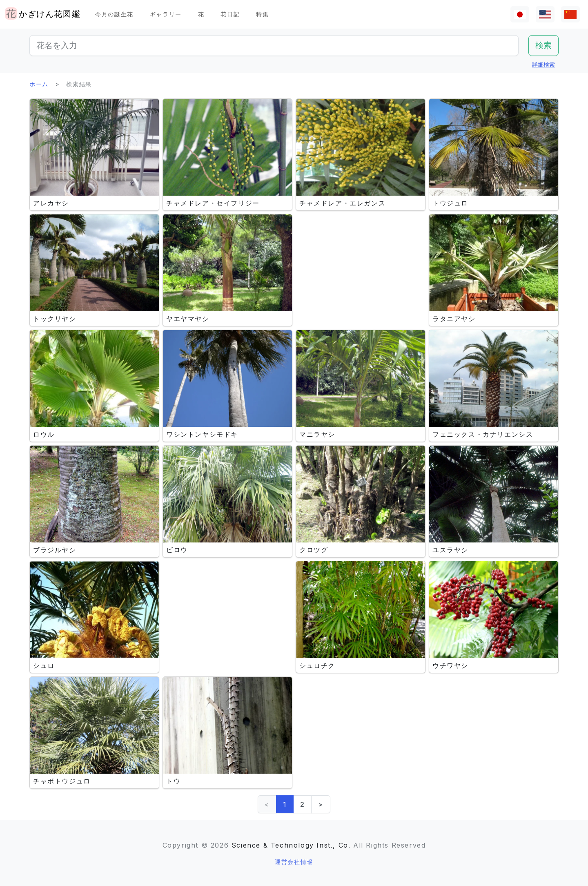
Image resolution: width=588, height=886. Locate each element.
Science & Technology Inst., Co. (291, 845)
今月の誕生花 (114, 14)
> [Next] (321, 804)
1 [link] (285, 804)
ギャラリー (166, 14)
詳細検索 (543, 64)
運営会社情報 (294, 862)
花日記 (230, 14)
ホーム (39, 84)
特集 (262, 14)
